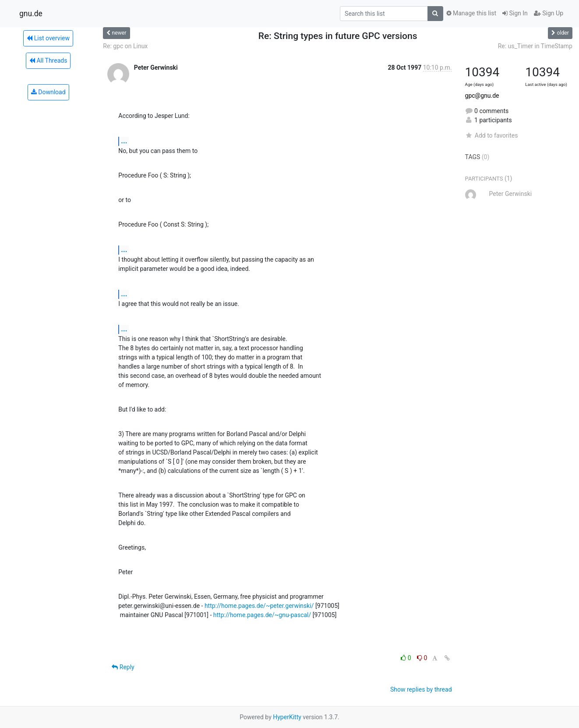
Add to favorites (492, 135)
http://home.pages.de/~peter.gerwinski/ (259, 606)
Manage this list (471, 13)
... (124, 141)
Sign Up (549, 13)
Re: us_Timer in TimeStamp (535, 46)
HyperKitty (287, 717)
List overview (48, 38)
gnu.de (31, 14)
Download (48, 92)
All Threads (48, 60)
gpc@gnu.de (482, 96)
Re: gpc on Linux (125, 46)
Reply (123, 667)
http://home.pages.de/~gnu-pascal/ (262, 615)
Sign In (515, 13)
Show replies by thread (421, 689)
